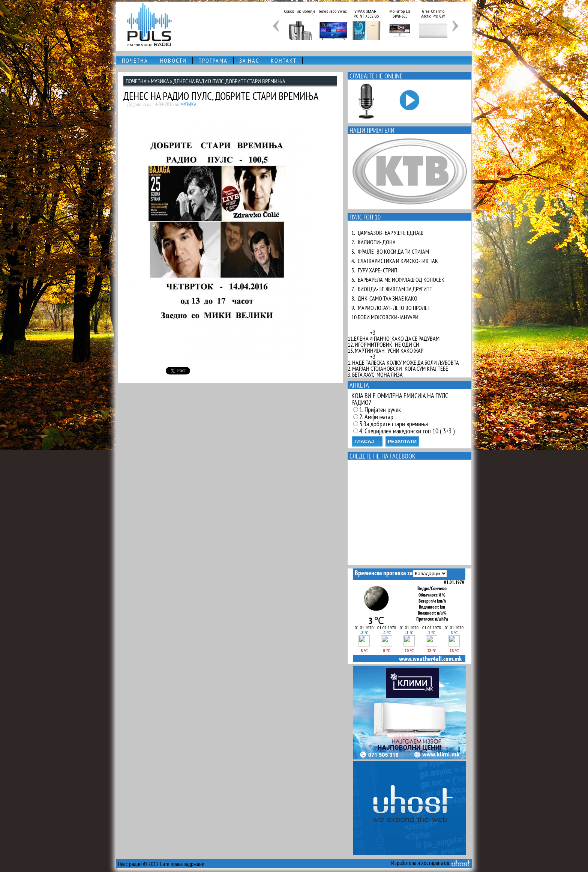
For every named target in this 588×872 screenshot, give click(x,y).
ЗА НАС (249, 60)
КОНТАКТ (284, 60)
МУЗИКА (160, 81)
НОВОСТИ (173, 60)
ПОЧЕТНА (135, 60)
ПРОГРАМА (213, 60)
